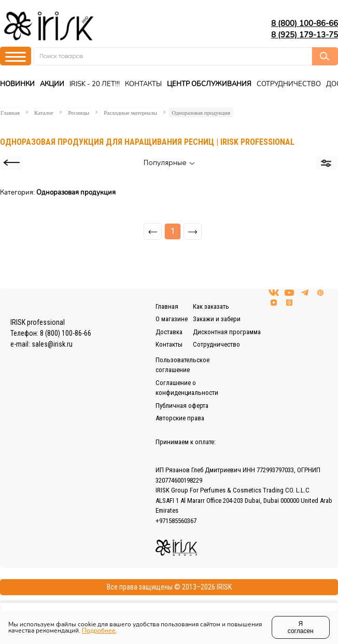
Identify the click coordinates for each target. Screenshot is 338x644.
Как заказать (211, 306)
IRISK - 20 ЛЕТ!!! (95, 84)
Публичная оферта (182, 406)
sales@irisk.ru (52, 344)
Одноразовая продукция (201, 113)
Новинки (17, 84)
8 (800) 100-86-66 (305, 23)
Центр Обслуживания (209, 84)
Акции (52, 84)
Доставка (169, 332)
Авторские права (180, 418)
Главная (10, 113)
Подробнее (99, 631)
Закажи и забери (217, 319)
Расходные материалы (130, 113)
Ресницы (79, 113)
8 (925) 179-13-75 (305, 35)
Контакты (143, 84)
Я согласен (301, 627)
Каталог (44, 113)
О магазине (172, 319)
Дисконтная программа (227, 332)
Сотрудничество (289, 84)
